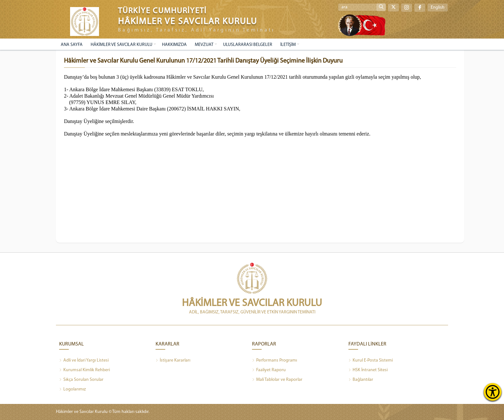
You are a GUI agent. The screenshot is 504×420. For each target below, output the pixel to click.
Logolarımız (72, 389)
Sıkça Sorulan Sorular (81, 380)
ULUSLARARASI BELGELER (248, 45)
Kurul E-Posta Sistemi (371, 361)
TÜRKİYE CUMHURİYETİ (162, 11)
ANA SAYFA (72, 45)
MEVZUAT (204, 45)
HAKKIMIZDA (174, 45)
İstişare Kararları (173, 361)
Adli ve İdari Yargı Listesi (84, 361)
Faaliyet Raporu (269, 370)
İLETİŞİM (288, 45)
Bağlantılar (361, 380)
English (438, 8)
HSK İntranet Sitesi (368, 370)
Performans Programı (274, 361)
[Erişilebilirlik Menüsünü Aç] (493, 392)
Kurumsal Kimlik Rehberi (85, 370)
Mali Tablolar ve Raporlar (277, 380)
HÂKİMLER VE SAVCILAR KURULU (122, 45)
